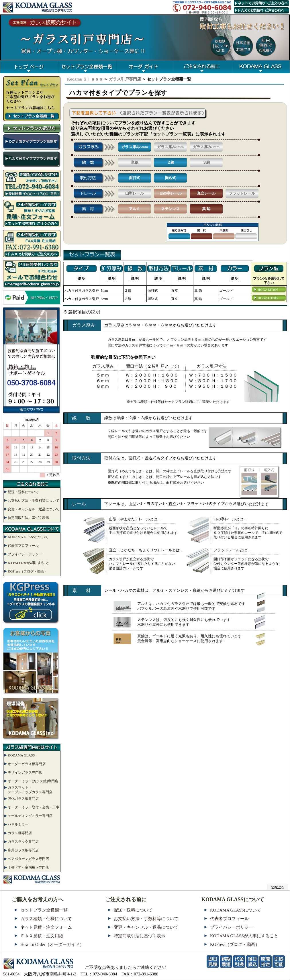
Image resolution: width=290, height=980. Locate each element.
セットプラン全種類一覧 (44, 910)
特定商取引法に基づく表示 (28, 518)
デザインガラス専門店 (25, 773)
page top (277, 887)
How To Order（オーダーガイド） (52, 944)
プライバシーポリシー (25, 554)
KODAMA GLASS (21, 755)
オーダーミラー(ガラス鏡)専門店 (33, 781)
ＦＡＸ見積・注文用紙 (42, 936)
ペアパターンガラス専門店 (28, 859)
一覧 (87, 67)
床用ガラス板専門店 (23, 850)
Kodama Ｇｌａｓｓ (85, 79)
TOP (29, 67)
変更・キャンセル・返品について (34, 509)
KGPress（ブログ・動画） (28, 571)
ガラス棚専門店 (20, 833)
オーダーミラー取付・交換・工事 (34, 807)
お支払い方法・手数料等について (34, 501)
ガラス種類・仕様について (46, 919)
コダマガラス (261, 67)
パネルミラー (18, 824)
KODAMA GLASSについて (28, 537)
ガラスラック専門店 (23, 842)
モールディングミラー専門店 (30, 816)
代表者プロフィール (23, 546)
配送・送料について (23, 492)
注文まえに (203, 67)
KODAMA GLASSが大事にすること (28, 563)
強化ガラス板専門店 (23, 799)
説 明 (82, 279)
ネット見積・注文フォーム (46, 927)
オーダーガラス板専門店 (27, 764)
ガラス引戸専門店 (125, 79)
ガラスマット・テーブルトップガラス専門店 (30, 790)
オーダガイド (145, 67)
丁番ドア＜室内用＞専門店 (28, 867)
